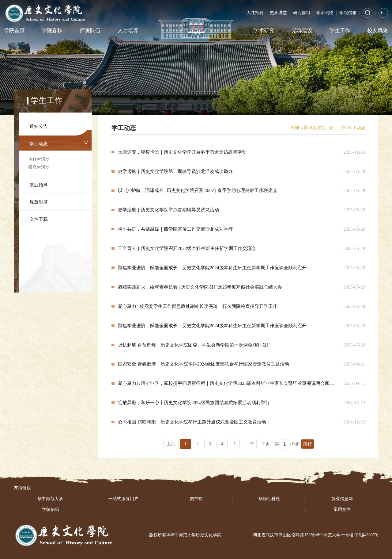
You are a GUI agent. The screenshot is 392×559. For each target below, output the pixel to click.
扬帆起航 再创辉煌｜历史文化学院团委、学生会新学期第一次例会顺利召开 (194, 345)
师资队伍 (90, 31)
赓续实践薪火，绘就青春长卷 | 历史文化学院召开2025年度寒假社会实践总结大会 (200, 287)
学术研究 (264, 31)
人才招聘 (255, 13)
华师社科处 (269, 499)
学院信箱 (348, 13)
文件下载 (39, 219)
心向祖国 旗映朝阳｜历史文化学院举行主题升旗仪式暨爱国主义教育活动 (192, 422)
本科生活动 (39, 159)
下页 (266, 444)
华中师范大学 (50, 499)
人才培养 (128, 31)
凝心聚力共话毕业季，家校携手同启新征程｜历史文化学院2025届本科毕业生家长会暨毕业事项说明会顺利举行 (227, 383)
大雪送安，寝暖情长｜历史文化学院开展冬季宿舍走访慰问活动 (182, 152)
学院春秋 (52, 31)
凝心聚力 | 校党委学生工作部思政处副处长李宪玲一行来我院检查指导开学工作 (198, 306)
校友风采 (378, 31)
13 (251, 444)
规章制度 (39, 202)
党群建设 (302, 31)
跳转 (307, 444)
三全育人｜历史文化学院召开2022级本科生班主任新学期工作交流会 (187, 248)
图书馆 (196, 499)
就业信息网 (342, 499)
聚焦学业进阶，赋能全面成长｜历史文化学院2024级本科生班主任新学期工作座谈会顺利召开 (212, 268)
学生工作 (340, 31)
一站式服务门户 (123, 499)
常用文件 (342, 509)
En (383, 13)
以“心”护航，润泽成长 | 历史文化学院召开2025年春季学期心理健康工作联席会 (198, 190)
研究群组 (302, 13)
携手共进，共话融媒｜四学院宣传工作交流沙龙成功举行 (175, 229)
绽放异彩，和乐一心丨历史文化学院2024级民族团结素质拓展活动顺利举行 (194, 402)
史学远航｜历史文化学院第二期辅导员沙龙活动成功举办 (175, 171)
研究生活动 (39, 167)
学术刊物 (325, 13)
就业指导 (39, 185)
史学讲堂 (278, 13)
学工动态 (39, 144)
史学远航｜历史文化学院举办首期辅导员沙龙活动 (168, 210)
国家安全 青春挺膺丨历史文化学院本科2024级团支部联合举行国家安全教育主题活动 (204, 364)
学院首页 (14, 31)
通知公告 (39, 126)
